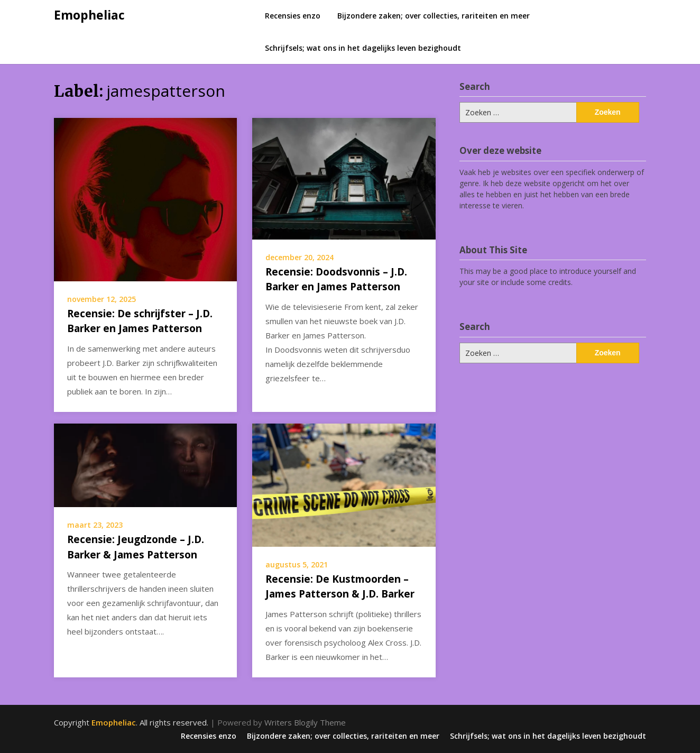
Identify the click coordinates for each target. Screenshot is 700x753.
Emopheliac (89, 15)
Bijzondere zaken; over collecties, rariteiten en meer (434, 16)
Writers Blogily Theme (305, 722)
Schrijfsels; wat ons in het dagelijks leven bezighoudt (363, 48)
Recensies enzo (293, 16)
